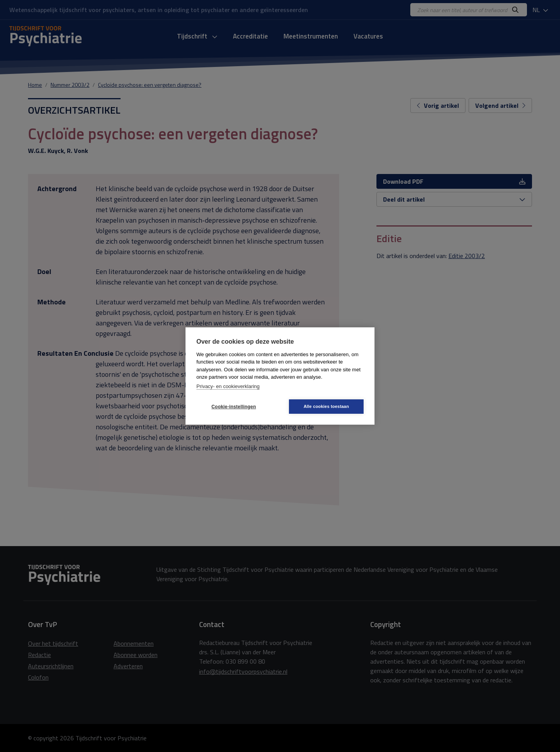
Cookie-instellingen (234, 407)
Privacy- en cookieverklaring (228, 386)
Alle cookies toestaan (326, 406)
